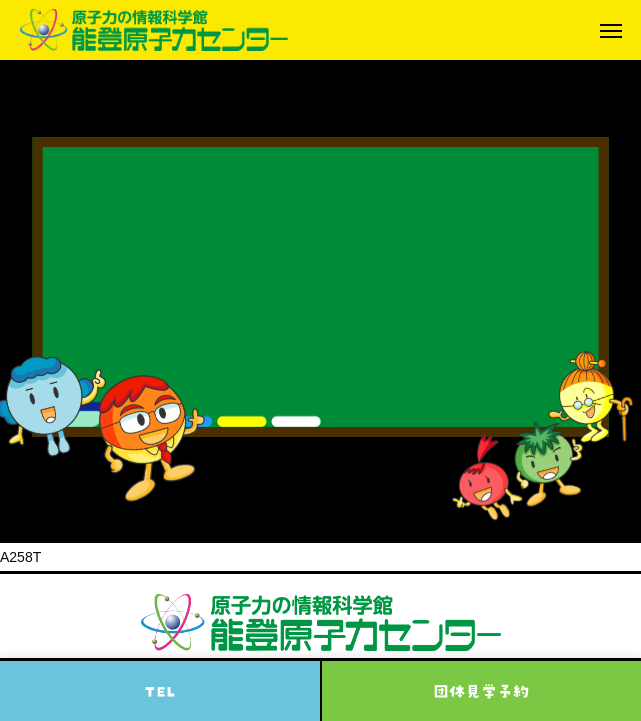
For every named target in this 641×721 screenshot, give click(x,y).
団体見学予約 (481, 691)
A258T (20, 557)
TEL (160, 691)
